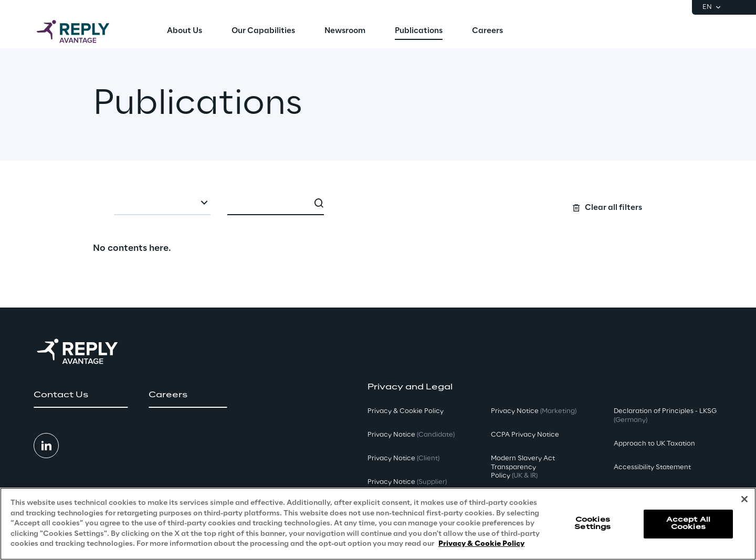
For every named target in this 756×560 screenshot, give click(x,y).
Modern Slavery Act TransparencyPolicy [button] (523, 467)
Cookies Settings (592, 524)
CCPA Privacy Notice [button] (525, 435)
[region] (378, 524)
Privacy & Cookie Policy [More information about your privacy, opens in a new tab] (481, 544)
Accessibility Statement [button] (652, 467)
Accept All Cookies (688, 524)
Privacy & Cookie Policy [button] (406, 411)
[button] (81, 395)
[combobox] (162, 204)
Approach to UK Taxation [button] (654, 444)
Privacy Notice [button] (411, 435)
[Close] (744, 499)
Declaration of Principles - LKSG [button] (665, 416)
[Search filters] (378, 203)
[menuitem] (185, 31)
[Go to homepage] (83, 31)
